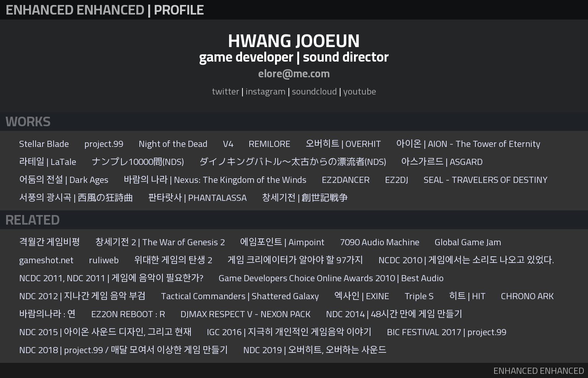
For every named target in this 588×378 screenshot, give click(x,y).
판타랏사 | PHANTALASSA (197, 198)
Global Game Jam (468, 242)
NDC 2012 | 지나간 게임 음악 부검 (82, 296)
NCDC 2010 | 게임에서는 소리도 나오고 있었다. (466, 260)
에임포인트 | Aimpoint (282, 242)
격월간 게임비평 (50, 242)
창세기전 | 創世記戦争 (305, 198)
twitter (226, 91)
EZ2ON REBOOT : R (128, 314)
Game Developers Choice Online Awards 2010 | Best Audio (331, 278)
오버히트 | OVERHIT (343, 144)
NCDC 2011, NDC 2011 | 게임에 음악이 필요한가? (111, 278)
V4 (228, 144)
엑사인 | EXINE (362, 296)
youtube (360, 91)
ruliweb (104, 260)
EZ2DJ (397, 180)
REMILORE (269, 144)
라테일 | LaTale (48, 162)
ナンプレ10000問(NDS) (138, 162)
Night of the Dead (173, 144)
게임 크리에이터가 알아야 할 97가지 (295, 260)
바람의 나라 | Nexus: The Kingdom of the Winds (215, 180)
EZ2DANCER (346, 180)
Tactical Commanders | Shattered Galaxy (240, 296)
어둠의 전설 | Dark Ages (64, 180)
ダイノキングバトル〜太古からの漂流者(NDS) (293, 162)
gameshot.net (46, 260)
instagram (266, 91)
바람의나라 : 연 (47, 314)
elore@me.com (294, 73)
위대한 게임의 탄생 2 (173, 260)
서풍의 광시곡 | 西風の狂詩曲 (76, 198)
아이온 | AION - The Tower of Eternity (468, 144)
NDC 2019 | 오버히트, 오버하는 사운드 (315, 350)
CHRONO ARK (527, 296)
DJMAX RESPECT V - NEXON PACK (246, 314)
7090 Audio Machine (380, 242)
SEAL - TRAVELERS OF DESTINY (486, 180)
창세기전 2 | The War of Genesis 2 (160, 242)
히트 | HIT (467, 296)
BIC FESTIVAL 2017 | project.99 (447, 332)
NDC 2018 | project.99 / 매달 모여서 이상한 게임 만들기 (124, 350)
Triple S (419, 296)
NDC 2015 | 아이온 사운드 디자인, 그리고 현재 (105, 332)
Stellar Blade (44, 144)
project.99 (104, 144)
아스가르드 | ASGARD (442, 162)
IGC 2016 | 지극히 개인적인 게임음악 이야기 (289, 332)
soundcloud (314, 91)
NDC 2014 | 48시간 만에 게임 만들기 (394, 314)
